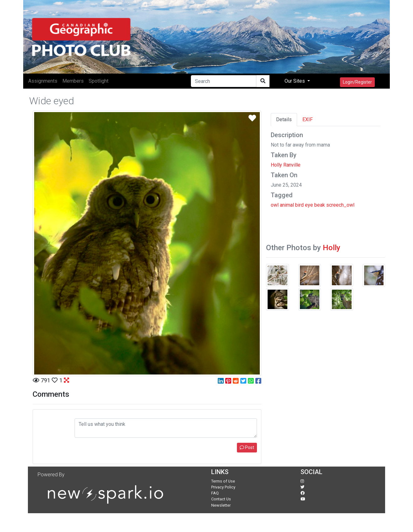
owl (275, 205)
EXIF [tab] (308, 119)
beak (320, 205)
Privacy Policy (223, 487)
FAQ (215, 493)
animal (287, 205)
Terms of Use (223, 481)
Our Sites (295, 81)
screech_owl (340, 205)
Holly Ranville (286, 165)
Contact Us (221, 499)
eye (309, 205)
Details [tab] (284, 119)
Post (247, 447)
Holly (332, 248)
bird (299, 205)
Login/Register (357, 82)
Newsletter (221, 505)
